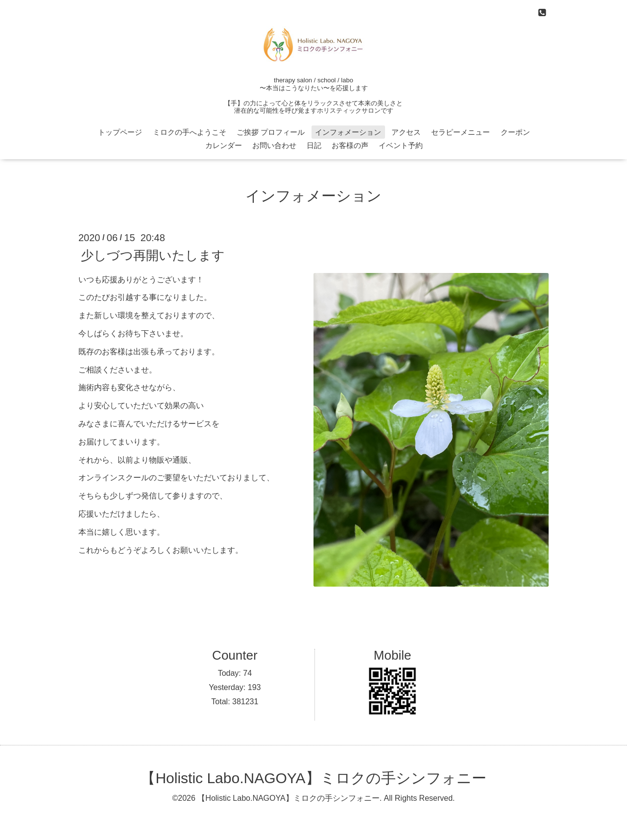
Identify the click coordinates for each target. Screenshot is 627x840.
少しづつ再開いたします (153, 255)
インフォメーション (348, 132)
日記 (314, 145)
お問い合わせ (274, 145)
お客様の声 (350, 145)
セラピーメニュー (460, 132)
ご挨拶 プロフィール (271, 132)
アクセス (406, 132)
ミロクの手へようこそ (190, 132)
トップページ (120, 132)
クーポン (515, 132)
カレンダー (224, 145)
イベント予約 (401, 145)
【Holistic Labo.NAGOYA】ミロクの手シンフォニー (313, 778)
